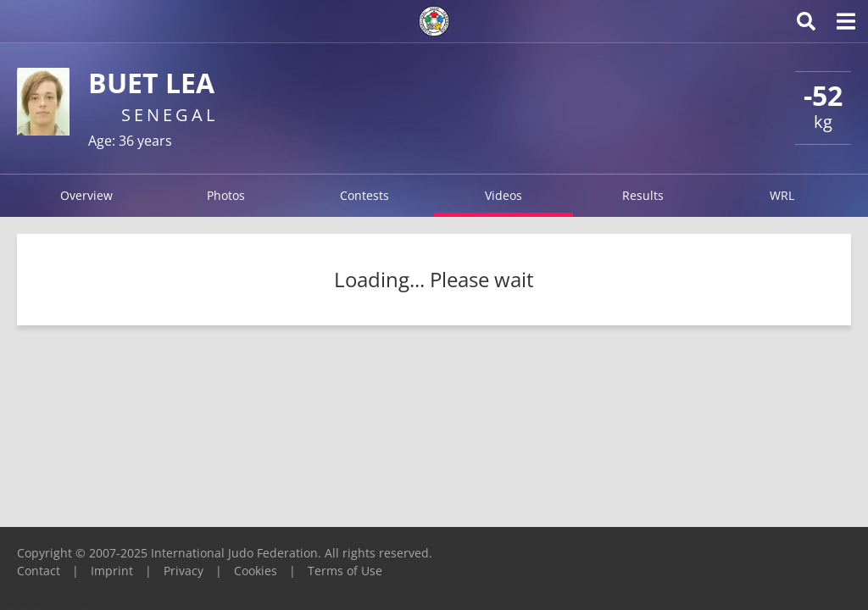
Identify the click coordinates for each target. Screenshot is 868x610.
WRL (782, 195)
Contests (364, 195)
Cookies (256, 571)
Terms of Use (345, 571)
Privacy (184, 571)
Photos (226, 195)
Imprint (112, 571)
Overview (86, 195)
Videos (504, 195)
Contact (39, 571)
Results (643, 195)
